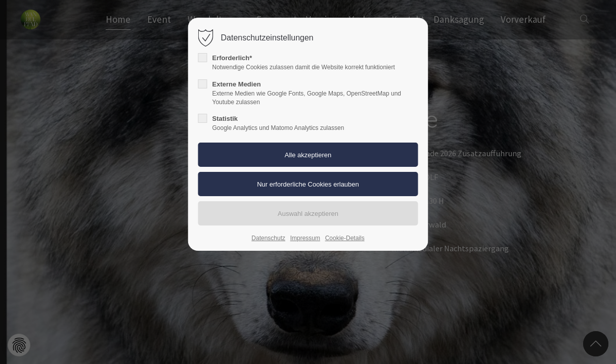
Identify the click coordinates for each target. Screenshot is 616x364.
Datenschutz (268, 238)
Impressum (305, 238)
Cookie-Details (345, 238)
